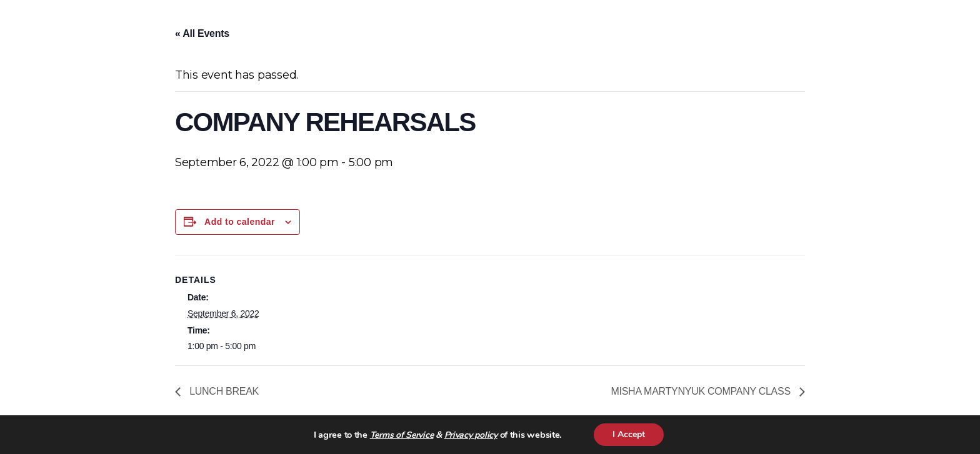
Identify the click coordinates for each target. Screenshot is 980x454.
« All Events (202, 33)
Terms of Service (402, 435)
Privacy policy (471, 435)
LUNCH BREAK (223, 391)
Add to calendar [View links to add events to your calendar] (240, 222)
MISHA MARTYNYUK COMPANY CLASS (702, 391)
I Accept (629, 434)
